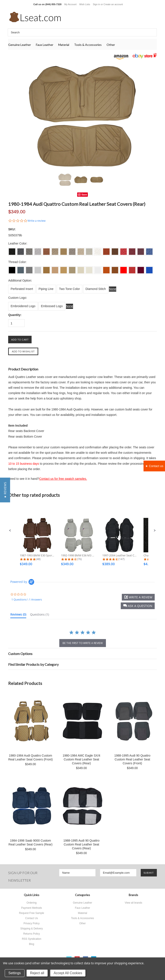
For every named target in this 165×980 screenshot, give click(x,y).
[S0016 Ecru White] (89, 250)
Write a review (37, 221)
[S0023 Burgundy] (141, 250)
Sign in (96, 4)
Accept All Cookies (68, 973)
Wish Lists (85, 4)
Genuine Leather (20, 45)
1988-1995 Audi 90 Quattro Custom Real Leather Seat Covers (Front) (132, 759)
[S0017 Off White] (98, 250)
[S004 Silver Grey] (38, 250)
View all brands (133, 903)
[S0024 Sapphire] (149, 250)
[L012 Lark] (55, 269)
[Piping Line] (46, 289)
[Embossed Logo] (52, 306)
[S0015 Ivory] (81, 250)
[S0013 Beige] (64, 250)
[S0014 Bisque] (72, 250)
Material (64, 45)
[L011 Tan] (46, 269)
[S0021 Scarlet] (124, 250)
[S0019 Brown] (115, 250)
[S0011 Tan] (46, 250)
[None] (112, 289)
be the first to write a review (83, 643)
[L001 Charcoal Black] (12, 269)
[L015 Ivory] (81, 269)
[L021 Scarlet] (124, 269)
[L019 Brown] (115, 269)
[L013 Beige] (64, 269)
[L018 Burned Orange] (106, 269)
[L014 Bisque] (72, 269)
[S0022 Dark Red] (132, 250)
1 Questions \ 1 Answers (27, 599)
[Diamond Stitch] (96, 289)
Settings (15, 973)
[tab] (18, 615)
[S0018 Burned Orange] (106, 250)
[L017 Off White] (98, 269)
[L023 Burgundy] (141, 269)
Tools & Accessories (88, 45)
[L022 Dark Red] (132, 269)
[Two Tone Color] (70, 289)
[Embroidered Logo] (23, 306)
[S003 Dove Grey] (29, 250)
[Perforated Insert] (22, 289)
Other (111, 45)
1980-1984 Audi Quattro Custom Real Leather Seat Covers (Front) (30, 757)
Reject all (37, 973)
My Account (70, 4)
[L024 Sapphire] (149, 269)
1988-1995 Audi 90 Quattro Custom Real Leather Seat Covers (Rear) (81, 844)
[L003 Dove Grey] (29, 269)
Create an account (113, 4)
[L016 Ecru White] (89, 269)
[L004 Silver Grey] (38, 269)
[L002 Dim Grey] (21, 269)
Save (84, 195)
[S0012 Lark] (55, 250)
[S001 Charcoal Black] (12, 250)
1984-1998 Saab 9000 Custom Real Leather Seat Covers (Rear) (31, 842)
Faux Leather (45, 45)
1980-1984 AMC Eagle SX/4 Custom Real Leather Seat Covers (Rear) (81, 759)
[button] (10, 531)
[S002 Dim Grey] (21, 250)
